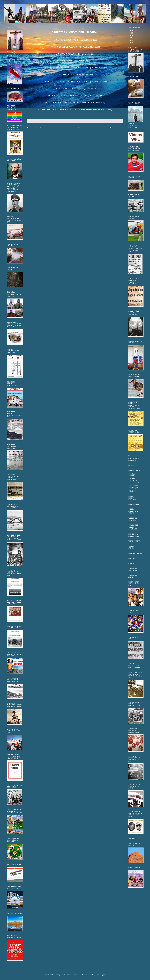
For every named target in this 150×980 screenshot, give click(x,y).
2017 (131, 40)
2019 (131, 36)
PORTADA (131, 466)
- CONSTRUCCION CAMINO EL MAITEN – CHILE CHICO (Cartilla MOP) (75, 103)
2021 (131, 31)
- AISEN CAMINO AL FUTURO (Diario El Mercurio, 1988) (75, 61)
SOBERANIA (132, 558)
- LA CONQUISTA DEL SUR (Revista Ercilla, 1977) (75, 54)
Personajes (134, 488)
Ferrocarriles (135, 483)
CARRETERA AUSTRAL (135, 553)
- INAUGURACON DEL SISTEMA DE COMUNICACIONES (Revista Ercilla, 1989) (75, 68)
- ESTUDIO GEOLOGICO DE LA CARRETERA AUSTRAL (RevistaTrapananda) (75, 82)
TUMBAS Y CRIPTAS (134, 541)
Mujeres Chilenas (133, 491)
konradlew (76, 975)
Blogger (103, 975)
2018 (131, 38)
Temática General (133, 475)
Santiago (133, 478)
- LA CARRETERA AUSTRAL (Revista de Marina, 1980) (75, 40)
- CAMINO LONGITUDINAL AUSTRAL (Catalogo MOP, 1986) (75, 47)
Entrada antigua (116, 128)
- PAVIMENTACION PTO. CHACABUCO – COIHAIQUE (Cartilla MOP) (75, 96)
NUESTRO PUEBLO (134, 504)
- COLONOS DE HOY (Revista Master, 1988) (75, 75)
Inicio (77, 128)
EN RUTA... (132, 563)
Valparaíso (134, 481)
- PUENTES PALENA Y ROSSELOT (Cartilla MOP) (75, 89)
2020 (131, 33)
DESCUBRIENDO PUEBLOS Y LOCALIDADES (133, 527)
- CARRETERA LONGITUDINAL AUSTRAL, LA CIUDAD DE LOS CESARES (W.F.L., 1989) (75, 110)
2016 (131, 43)
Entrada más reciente (36, 128)
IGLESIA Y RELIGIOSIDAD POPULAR (133, 511)
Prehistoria (134, 485)
